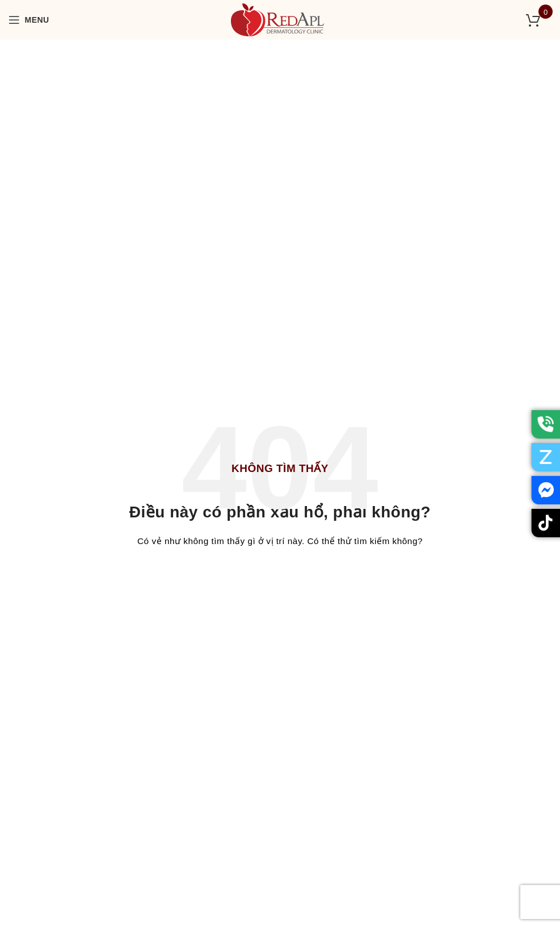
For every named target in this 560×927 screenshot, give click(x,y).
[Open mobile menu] (29, 20)
